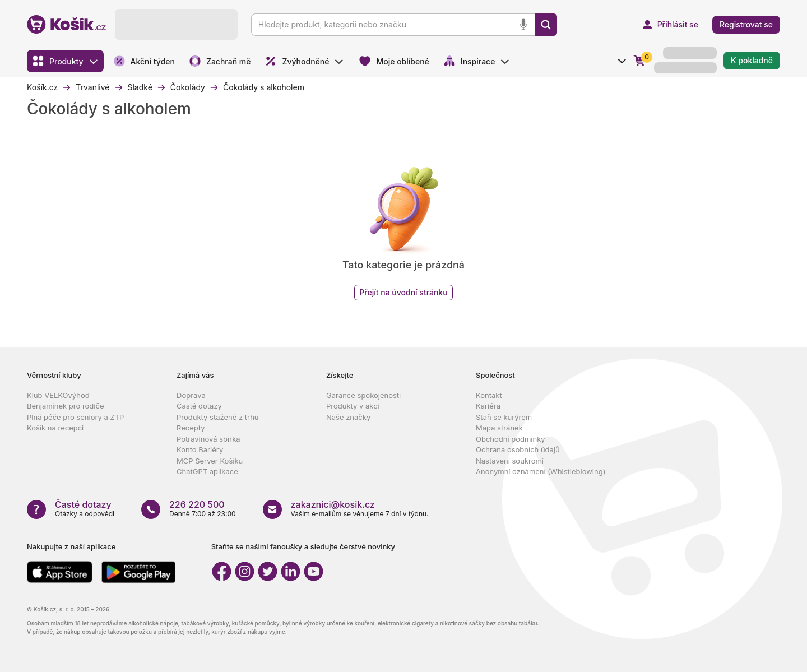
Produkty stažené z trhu (218, 417)
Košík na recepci (55, 428)
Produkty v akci (353, 406)
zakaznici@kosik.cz (333, 504)
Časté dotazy (199, 406)
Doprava (191, 395)
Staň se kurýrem (504, 417)
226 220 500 (197, 504)
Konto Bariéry (200, 449)
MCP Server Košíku (210, 461)
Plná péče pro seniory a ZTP (75, 417)
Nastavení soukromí (510, 461)
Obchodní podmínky (511, 439)
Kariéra (488, 406)
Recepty (191, 428)
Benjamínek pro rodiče (65, 406)
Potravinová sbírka (208, 439)
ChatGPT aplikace (207, 471)
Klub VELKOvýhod (58, 395)
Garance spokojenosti (363, 395)
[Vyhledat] (546, 25)
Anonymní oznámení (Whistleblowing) (541, 471)
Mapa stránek (499, 428)
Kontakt (489, 395)
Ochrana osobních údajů (518, 449)
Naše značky (348, 417)
